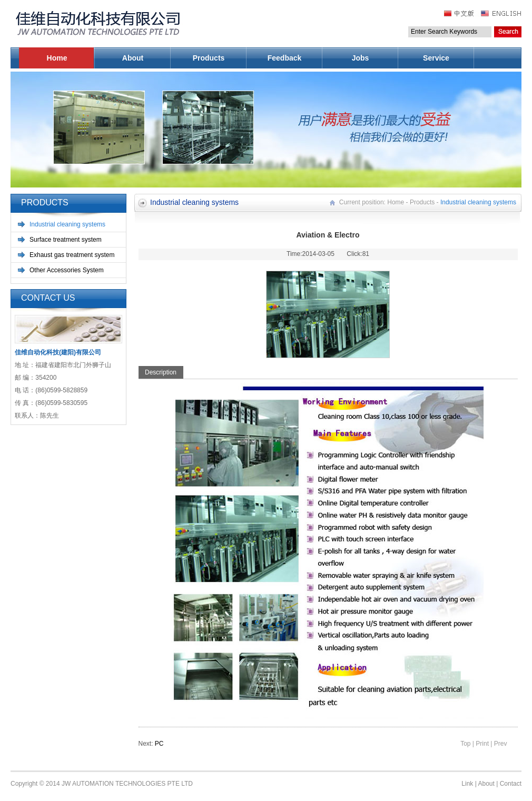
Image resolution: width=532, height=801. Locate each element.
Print (482, 744)
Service (436, 58)
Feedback (285, 58)
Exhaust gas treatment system (72, 255)
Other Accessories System (67, 270)
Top (465, 744)
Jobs (361, 58)
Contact (511, 784)
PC (159, 744)
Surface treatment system (66, 240)
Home (57, 58)
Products (209, 58)
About (133, 58)
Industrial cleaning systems (67, 224)
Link (467, 784)
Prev (501, 744)
